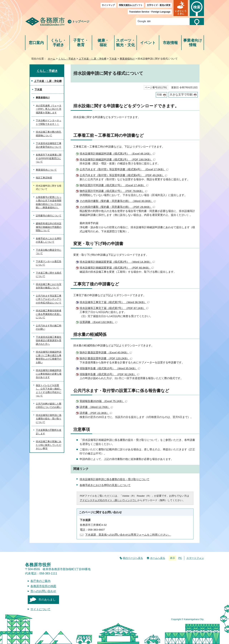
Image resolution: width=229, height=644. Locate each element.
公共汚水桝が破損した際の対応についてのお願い (49, 406)
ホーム (52, 59)
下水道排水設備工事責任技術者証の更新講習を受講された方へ (49, 341)
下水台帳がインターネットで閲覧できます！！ (49, 122)
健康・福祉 (103, 43)
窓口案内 (36, 43)
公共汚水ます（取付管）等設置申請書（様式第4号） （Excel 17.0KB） (124, 169)
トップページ (81, 22)
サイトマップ (108, 5)
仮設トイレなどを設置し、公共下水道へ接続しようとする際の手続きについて (49, 391)
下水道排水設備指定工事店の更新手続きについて (49, 145)
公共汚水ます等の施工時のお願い (49, 327)
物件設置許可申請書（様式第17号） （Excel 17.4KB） (114, 185)
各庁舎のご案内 (40, 581)
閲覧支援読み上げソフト (131, 5)
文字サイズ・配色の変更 (159, 5)
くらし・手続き (58, 43)
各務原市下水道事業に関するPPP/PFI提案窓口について (49, 158)
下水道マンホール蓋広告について (49, 263)
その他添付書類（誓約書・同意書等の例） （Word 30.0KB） (118, 201)
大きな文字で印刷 (181, 95)
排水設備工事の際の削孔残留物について (49, 134)
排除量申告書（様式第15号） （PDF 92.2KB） (109, 374)
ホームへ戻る (158, 558)
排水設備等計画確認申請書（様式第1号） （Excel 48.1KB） (117, 154)
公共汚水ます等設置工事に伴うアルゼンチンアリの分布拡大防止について (49, 299)
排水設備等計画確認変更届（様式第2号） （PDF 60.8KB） (117, 268)
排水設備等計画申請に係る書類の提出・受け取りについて (114, 479)
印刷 (159, 95)
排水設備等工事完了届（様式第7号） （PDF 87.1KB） (114, 308)
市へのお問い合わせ (43, 591)
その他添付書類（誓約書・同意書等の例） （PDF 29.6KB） (117, 207)
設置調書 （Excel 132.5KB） (98, 322)
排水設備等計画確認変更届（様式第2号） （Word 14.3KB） (117, 262)
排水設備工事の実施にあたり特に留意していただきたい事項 (49, 445)
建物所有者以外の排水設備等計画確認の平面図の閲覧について (49, 227)
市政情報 (170, 43)
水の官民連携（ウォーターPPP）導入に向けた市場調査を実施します (49, 109)
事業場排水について (46, 170)
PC (180, 558)
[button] (181, 8)
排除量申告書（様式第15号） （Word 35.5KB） (110, 368)
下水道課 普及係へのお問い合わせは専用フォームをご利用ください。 (128, 535)
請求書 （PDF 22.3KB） (96, 413)
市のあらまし (47, 600)
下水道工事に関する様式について (49, 275)
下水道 (113, 59)
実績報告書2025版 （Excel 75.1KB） (103, 401)
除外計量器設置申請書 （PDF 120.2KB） (106, 358)
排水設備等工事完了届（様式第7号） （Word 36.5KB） (114, 302)
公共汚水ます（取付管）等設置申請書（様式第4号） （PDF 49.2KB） (123, 175)
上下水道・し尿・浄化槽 (92, 59)
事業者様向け (127, 59)
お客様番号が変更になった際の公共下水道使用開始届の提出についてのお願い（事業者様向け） (49, 202)
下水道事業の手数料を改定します (49, 432)
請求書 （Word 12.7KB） (96, 407)
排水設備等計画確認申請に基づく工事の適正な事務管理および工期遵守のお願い (49, 357)
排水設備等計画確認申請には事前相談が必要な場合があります (49, 374)
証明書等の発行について (49, 216)
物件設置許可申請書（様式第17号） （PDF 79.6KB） (113, 191)
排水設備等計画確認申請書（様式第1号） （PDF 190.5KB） (117, 159)
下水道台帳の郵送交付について (49, 252)
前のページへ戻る (133, 558)
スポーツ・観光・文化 (126, 43)
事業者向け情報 (193, 43)
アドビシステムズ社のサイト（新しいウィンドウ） (109, 500)
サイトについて (40, 609)
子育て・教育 (81, 43)
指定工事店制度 (44, 178)
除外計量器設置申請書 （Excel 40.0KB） (106, 352)
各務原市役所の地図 (43, 586)
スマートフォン (195, 558)
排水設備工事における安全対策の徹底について (49, 286)
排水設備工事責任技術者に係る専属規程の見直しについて (49, 314)
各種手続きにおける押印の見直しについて (105, 485)
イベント (148, 43)
